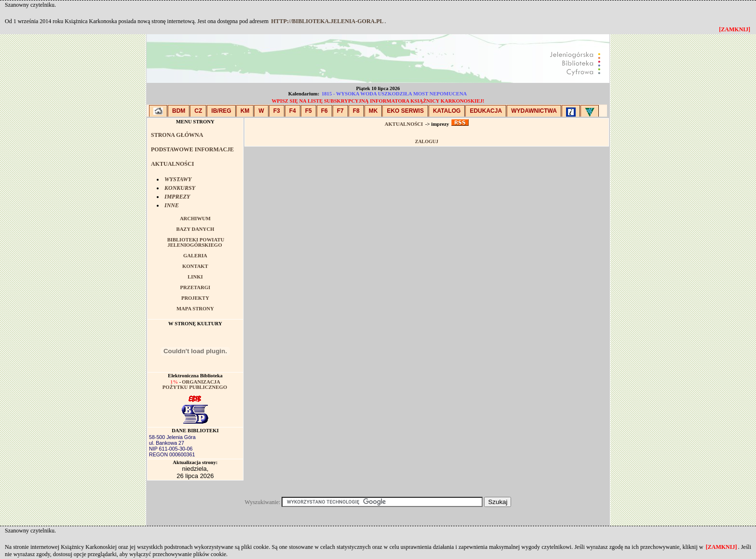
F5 (309, 111)
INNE (172, 205)
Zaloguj (427, 141)
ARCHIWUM (195, 219)
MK (373, 111)
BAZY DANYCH (196, 229)
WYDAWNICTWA (534, 111)
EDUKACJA (486, 111)
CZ (198, 111)
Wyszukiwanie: (263, 502)
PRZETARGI (196, 287)
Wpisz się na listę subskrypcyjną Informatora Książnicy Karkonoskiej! (378, 101)
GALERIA (195, 256)
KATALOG (447, 111)
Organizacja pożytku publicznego (195, 385)
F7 (340, 111)
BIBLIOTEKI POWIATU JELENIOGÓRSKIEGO (196, 242)
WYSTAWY (178, 179)
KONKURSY (180, 188)
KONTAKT (195, 266)
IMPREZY (177, 197)
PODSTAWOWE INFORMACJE (192, 149)
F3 (277, 111)
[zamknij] (722, 547)
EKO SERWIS (405, 111)
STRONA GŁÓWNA (177, 135)
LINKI (195, 277)
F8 (356, 111)
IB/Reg (221, 111)
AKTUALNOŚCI (172, 164)
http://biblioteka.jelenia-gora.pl (327, 21)
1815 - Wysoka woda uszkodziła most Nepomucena (394, 94)
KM (245, 111)
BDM (179, 111)
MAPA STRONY (195, 309)
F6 (324, 111)
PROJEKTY (195, 298)
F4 (293, 111)
